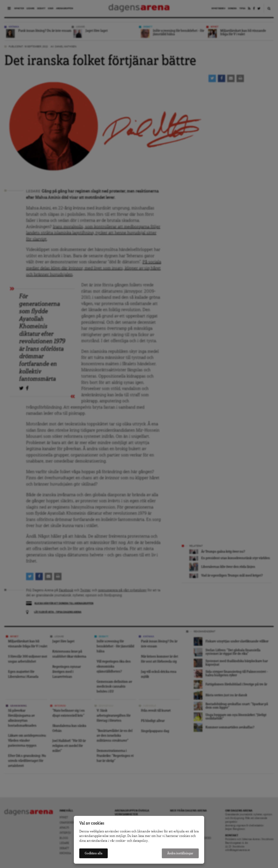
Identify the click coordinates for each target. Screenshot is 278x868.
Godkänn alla (93, 853)
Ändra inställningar (180, 853)
